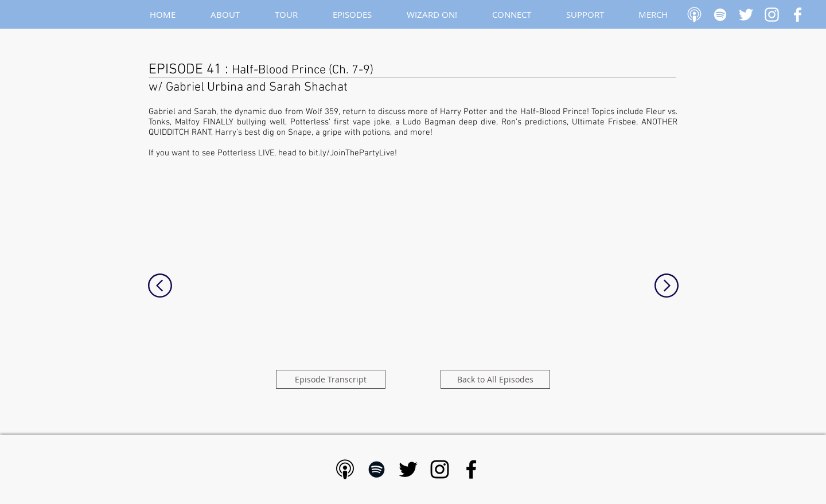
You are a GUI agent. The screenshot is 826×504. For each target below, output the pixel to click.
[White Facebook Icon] (798, 15)
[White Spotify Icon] (720, 15)
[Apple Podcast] (694, 15)
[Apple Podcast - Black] (345, 469)
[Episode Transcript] (331, 379)
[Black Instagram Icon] (440, 469)
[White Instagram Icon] (772, 15)
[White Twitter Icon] (746, 15)
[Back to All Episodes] (495, 379)
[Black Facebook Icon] (471, 469)
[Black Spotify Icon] (377, 469)
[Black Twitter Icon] (408, 469)
